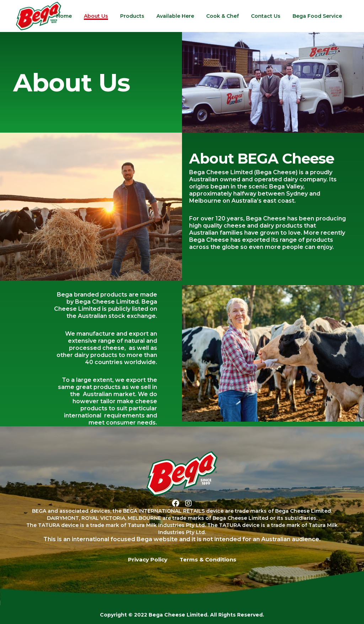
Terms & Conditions (208, 559)
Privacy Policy (148, 559)
